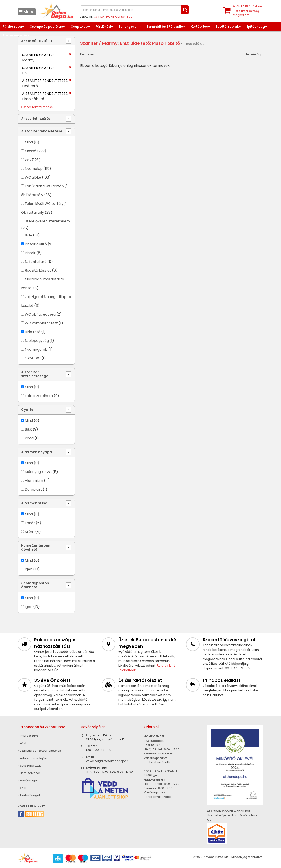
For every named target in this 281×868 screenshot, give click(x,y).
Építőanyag (256, 27)
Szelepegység (37, 341)
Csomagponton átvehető (35, 585)
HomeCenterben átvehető (36, 548)
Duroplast (33, 489)
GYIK (22, 788)
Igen (29, 569)
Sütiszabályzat (29, 766)
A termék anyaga (36, 452)
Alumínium (34, 481)
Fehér (30, 523)
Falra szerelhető (39, 396)
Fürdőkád (103, 27)
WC (28, 160)
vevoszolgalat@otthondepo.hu (108, 761)
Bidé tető (33, 332)
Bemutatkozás (29, 773)
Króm (30, 532)
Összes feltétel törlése (37, 107)
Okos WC (33, 358)
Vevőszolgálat (29, 780)
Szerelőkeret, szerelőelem (47, 221)
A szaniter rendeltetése (42, 131)
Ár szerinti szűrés (36, 119)
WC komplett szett (41, 323)
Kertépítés (199, 27)
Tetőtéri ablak (227, 27)
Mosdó (31, 151)
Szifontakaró (36, 262)
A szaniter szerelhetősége (35, 374)
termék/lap (254, 54)
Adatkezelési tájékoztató (37, 758)
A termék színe (34, 503)
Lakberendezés (15, 35)
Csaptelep (79, 27)
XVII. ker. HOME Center (110, 17)
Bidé (28, 235)
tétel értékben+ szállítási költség (247, 11)
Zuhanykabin (129, 27)
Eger (130, 17)
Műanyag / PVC (38, 472)
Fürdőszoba (12, 27)
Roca (29, 438)
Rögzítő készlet (38, 270)
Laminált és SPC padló (165, 27)
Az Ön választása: (37, 41)
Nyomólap (34, 169)
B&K (28, 429)
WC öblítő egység (40, 314)
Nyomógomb (36, 349)
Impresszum (28, 736)
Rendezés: (88, 54)
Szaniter (89, 43)
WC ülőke (33, 177)
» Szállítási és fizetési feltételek (39, 751)
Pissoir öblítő (36, 244)
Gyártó (27, 410)
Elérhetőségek (29, 795)
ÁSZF (22, 743)
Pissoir (30, 253)
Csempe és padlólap (46, 27)
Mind (29, 142)
